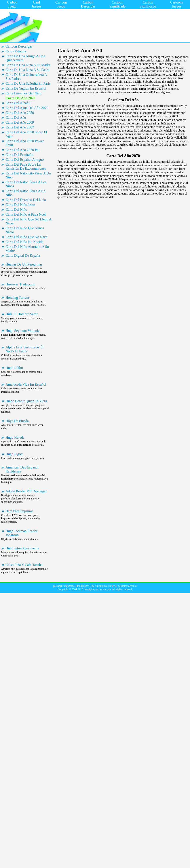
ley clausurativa (99, 586)
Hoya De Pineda (17, 421)
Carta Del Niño (16, 209)
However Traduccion (20, 284)
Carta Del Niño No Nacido (25, 242)
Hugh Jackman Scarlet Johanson (21, 533)
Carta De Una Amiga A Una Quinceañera (25, 58)
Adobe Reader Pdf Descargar (26, 491)
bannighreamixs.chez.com (98, 589)
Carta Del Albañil (18, 103)
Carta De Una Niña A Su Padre (27, 70)
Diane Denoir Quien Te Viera (26, 401)
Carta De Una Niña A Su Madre (28, 65)
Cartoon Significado (118, 4)
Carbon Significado (148, 4)
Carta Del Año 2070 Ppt (23, 150)
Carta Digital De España (23, 255)
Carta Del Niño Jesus (21, 205)
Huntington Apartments (22, 548)
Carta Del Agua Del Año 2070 (27, 108)
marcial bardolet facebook (123, 586)
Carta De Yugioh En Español (26, 88)
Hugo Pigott (14, 454)
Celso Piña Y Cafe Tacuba (24, 565)
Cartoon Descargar (19, 46)
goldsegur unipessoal (64, 586)
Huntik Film (14, 368)
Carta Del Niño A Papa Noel (26, 214)
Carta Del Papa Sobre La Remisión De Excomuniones (26, 166)
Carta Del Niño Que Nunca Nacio (25, 230)
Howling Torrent (17, 297)
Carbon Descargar (88, 4)
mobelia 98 (83, 586)
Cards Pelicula (16, 51)
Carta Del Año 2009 (20, 122)
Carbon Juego (12, 4)
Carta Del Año (16, 118)
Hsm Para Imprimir (19, 511)
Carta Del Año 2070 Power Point (25, 143)
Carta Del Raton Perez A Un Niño (26, 193)
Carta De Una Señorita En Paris (28, 83)
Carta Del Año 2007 (20, 127)
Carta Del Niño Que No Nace (26, 237)
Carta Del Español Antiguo (25, 160)
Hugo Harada (15, 437)
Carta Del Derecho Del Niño (26, 200)
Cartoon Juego (61, 4)
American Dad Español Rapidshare (22, 469)
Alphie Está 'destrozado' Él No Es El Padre (25, 349)
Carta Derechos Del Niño (23, 93)
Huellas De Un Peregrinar (24, 264)
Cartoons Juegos (177, 4)
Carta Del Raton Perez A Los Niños (26, 184)
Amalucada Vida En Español (26, 384)
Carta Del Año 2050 (20, 113)
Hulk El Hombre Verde (22, 314)
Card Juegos (36, 4)
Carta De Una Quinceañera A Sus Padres (26, 77)
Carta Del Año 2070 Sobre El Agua (26, 134)
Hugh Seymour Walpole (23, 331)
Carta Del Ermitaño (19, 155)
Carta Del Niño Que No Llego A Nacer (28, 221)
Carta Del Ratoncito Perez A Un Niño (28, 175)
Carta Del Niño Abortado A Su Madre (27, 249)
